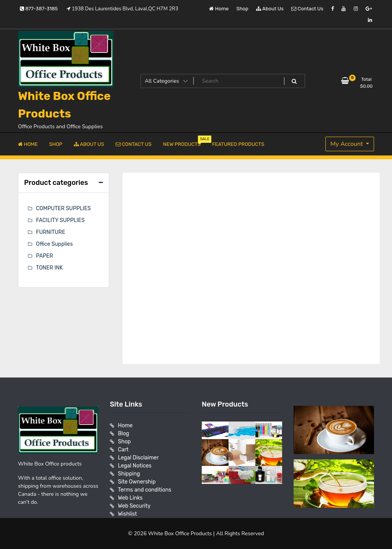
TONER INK (49, 268)
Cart (123, 450)
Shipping (129, 474)
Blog (123, 434)
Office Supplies (54, 244)
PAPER (44, 256)
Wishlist (127, 514)
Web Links (130, 498)
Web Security (134, 506)
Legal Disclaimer (138, 458)
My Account (347, 144)
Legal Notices (135, 466)
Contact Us (307, 9)
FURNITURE (51, 232)
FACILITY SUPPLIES (60, 220)
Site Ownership (137, 482)
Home (219, 9)
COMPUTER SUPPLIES (63, 208)
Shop (243, 9)
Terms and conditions (145, 490)
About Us (270, 9)
